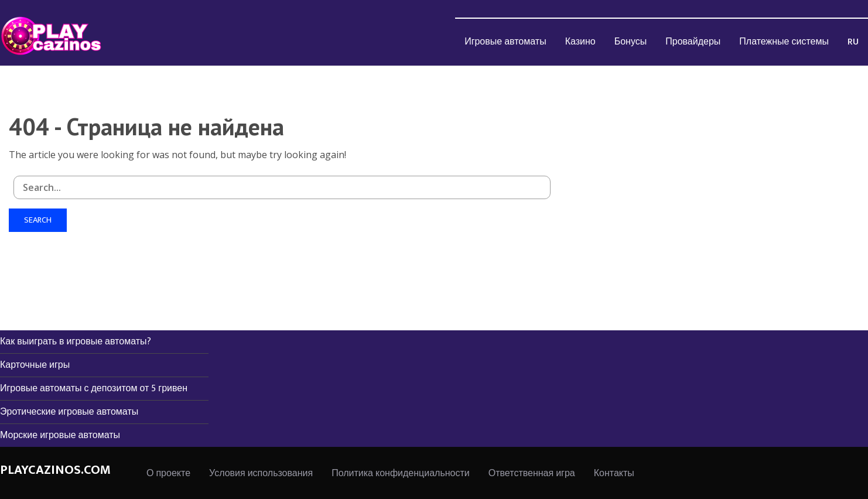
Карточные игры (35, 365)
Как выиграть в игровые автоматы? (76, 342)
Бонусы (631, 42)
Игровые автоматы (505, 42)
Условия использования (261, 474)
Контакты (614, 474)
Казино (580, 42)
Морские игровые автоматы (60, 435)
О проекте (168, 474)
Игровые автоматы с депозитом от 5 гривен (94, 389)
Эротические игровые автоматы (69, 412)
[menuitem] (505, 42)
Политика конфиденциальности (401, 474)
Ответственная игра (532, 474)
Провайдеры (693, 42)
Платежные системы (784, 42)
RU (853, 42)
